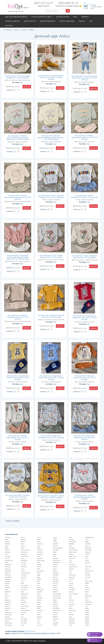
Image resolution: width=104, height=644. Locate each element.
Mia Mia (55, 565)
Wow (87, 594)
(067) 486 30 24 (68, 3)
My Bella (72, 544)
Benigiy (7, 617)
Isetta (39, 583)
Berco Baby (8, 623)
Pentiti (71, 585)
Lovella (55, 538)
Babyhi (7, 585)
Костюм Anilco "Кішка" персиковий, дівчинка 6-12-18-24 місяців (18, 197)
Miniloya (55, 592)
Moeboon (56, 619)
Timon (87, 560)
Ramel (71, 606)
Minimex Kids (57, 596)
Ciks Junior (24, 577)
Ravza (71, 608)
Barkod (7, 596)
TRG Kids (88, 575)
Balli (6, 594)
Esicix (23, 625)
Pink (70, 596)
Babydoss (8, 581)
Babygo (7, 583)
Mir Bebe (56, 606)
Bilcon (23, 538)
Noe (70, 560)
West (87, 585)
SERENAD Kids (89, 538)
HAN (38, 569)
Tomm (87, 569)
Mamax (55, 546)
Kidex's (39, 596)
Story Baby (88, 550)
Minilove (55, 590)
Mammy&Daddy (58, 548)
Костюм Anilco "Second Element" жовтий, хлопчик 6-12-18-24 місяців (51, 77)
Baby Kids (8, 571)
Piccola (71, 592)
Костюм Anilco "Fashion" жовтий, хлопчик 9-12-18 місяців (51, 316)
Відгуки (82, 21)
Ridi (70, 613)
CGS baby (24, 567)
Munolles (72, 540)
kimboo (39, 600)
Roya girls (72, 619)
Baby (6, 563)
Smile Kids (88, 544)
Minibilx (55, 585)
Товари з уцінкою (12, 21)
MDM (55, 554)
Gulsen (39, 567)
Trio (86, 579)
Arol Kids (8, 556)
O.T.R (71, 563)
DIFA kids (24, 596)
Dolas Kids (24, 602)
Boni (22, 544)
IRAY (38, 581)
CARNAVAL (24, 560)
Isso (38, 585)
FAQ (91, 21)
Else (22, 617)
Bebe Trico (8, 600)
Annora (7, 550)
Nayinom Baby (73, 550)
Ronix (71, 617)
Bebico (7, 610)
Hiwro (39, 573)
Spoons (87, 546)
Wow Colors (89, 596)
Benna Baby (9, 619)
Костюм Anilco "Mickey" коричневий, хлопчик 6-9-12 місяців (18, 438)
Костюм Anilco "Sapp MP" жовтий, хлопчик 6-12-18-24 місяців (51, 497)
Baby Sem (8, 575)
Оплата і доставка (67, 21)
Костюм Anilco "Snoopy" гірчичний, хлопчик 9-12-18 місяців (85, 378)
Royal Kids (72, 621)
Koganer (40, 606)
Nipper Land (73, 556)
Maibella (56, 544)
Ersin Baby (24, 621)
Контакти (9, 25)
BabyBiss (8, 579)
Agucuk (7, 542)
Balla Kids (8, 592)
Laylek (39, 615)
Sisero (87, 540)
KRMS (39, 608)
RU (85, 3)
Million (55, 571)
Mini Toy (55, 583)
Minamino (56, 573)
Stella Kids (88, 548)
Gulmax (39, 565)
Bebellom (8, 602)
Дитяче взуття (30, 21)
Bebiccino (8, 608)
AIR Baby (8, 544)
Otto (70, 573)
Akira (7, 546)
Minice (55, 588)
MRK (70, 538)
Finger (39, 548)
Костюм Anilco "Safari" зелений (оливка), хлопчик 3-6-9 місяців (51, 196)
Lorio (39, 623)
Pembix (71, 583)
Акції (75, 17)
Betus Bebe (8, 625)
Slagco (87, 542)
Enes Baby (24, 619)
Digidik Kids (24, 598)
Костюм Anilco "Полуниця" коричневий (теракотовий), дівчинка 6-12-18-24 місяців (18, 257)
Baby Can (8, 569)
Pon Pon (71, 602)
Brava (23, 548)
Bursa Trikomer (26, 550)
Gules (39, 563)
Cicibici (23, 571)
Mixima (55, 615)
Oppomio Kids (73, 567)
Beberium (8, 604)
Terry (87, 556)
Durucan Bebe (25, 610)
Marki (55, 552)
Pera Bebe (72, 590)
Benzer (7, 621)
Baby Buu (8, 567)
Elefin (23, 615)
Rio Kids (71, 615)
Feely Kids (40, 544)
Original (71, 569)
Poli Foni (71, 600)
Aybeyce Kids (9, 560)
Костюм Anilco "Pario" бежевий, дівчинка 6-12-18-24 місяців (84, 257)
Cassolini (24, 565)
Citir (22, 581)
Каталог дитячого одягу (42, 17)
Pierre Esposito (73, 594)
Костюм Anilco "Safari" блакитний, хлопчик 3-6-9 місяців (84, 196)
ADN (6, 540)
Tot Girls (88, 573)
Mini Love (56, 579)
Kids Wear (40, 598)
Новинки (85, 17)
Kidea (39, 594)
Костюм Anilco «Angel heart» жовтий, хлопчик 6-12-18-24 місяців (18, 378)
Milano (55, 569)
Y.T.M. (87, 598)
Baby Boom (8, 565)
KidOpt (87, 608)
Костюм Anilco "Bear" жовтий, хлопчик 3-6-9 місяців (18, 496)
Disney (23, 600)
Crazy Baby (24, 585)
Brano (23, 546)
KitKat (39, 604)
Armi (6, 554)
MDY (54, 556)
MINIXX (55, 602)
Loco (38, 621)
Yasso (87, 600)
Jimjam (39, 588)
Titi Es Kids (88, 567)
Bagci (7, 590)
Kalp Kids (40, 592)
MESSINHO (56, 563)
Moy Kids (56, 623)
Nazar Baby (72, 552)
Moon (55, 621)
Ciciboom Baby (25, 573)
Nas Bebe (72, 548)
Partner (71, 579)
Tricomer (88, 577)
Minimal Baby (57, 594)
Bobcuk (23, 540)
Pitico (71, 598)
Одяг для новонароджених (16, 17)
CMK (22, 583)
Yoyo (87, 606)
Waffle (87, 583)
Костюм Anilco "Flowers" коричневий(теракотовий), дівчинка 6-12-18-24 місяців (18, 138)
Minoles (55, 604)
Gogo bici (40, 558)
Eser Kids (24, 623)
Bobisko (23, 542)
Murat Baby (72, 542)
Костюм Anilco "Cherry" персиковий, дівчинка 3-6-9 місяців (84, 497)
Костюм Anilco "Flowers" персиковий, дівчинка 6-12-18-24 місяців (85, 137)
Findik (39, 546)
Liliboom (40, 617)
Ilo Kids (39, 579)
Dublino (23, 608)
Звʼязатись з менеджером (95, 640)
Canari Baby (25, 556)
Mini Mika (56, 581)
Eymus (39, 538)
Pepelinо (72, 588)
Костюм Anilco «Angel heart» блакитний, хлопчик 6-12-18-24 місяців (51, 378)
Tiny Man (88, 563)
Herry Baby (40, 571)
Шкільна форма (62, 17)
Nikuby (71, 554)
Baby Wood (8, 577)
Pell (70, 581)
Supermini (88, 552)
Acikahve (8, 538)
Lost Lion (40, 625)
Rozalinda (72, 623)
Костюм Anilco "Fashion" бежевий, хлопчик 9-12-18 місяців (18, 317)
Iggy (38, 577)
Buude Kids (24, 552)
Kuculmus (40, 610)
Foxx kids (40, 552)
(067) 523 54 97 (44, 3)
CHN (22, 569)
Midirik (55, 567)
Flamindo (40, 550)
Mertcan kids (57, 560)
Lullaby (55, 542)
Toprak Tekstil (89, 571)
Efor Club (24, 613)
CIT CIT (23, 579)
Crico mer (24, 590)
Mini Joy (55, 577)
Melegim (56, 558)
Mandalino (56, 550)
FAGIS (39, 540)
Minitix (55, 600)
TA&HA (87, 554)
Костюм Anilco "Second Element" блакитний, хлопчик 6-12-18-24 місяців (85, 78)
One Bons (72, 565)
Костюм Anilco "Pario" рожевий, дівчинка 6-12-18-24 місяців (18, 77)
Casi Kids (24, 563)
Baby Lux (8, 573)
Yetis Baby (88, 604)
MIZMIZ (55, 617)
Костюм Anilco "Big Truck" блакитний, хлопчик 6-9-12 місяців (85, 438)
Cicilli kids (24, 575)
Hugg (39, 575)
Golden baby (41, 560)
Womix (87, 590)
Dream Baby (25, 606)
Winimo (87, 588)
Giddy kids (40, 554)
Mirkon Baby (57, 610)
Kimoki (39, 602)
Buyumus (24, 554)
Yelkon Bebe (89, 602)
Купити (27, 87)
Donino (23, 604)
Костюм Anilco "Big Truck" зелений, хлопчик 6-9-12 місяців (51, 437)
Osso (70, 571)
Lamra (39, 613)
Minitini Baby (57, 598)
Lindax (39, 619)
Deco (23, 592)
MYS (70, 546)
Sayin (71, 625)
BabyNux (8, 588)
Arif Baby (8, 552)
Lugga (55, 540)
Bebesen (8, 606)
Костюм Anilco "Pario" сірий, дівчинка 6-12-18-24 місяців (51, 256)
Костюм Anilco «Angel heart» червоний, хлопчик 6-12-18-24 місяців (85, 318)
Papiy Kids (72, 577)
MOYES (55, 625)
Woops (87, 592)
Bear (6, 598)
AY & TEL (8, 558)
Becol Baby (8, 615)
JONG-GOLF (40, 590)
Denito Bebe (25, 594)
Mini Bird (56, 575)
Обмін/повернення (48, 21)
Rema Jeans (72, 610)
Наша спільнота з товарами (96, 634)
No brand (72, 558)
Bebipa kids (8, 613)
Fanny (39, 542)
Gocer (39, 556)
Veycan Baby (89, 581)
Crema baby (25, 588)
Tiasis (87, 558)
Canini (23, 558)
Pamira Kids (72, 575)
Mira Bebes (56, 608)
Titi (86, 565)
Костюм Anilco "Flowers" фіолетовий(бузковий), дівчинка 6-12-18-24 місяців (51, 138)
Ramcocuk (72, 604)
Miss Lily (55, 613)
